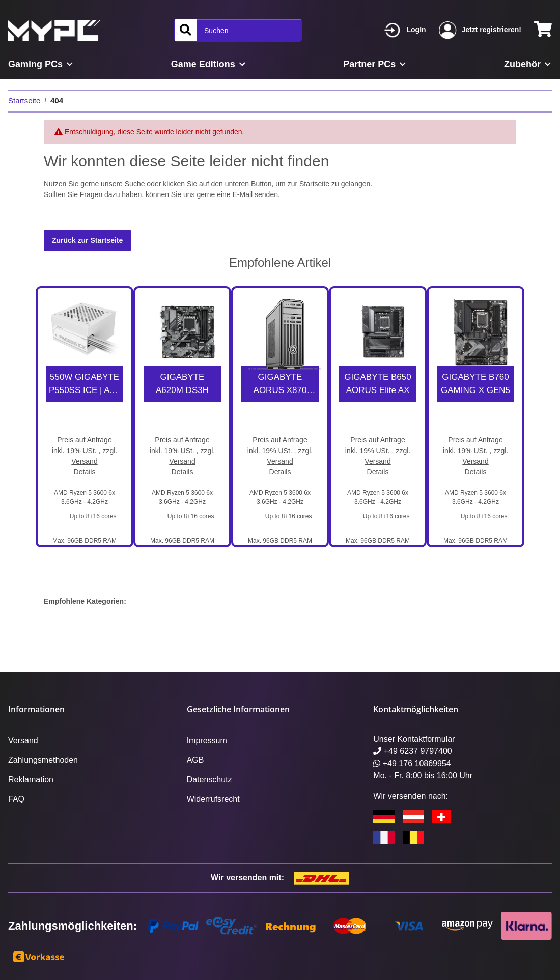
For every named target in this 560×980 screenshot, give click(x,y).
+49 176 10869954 (412, 763)
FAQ (16, 799)
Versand (84, 461)
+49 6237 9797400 (412, 751)
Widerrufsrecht (213, 799)
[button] (405, 30)
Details (85, 472)
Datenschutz (209, 780)
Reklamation (31, 780)
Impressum (207, 740)
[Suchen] (186, 30)
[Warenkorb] (543, 30)
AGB (195, 760)
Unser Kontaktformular (414, 739)
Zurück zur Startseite (87, 240)
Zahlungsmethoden (43, 760)
